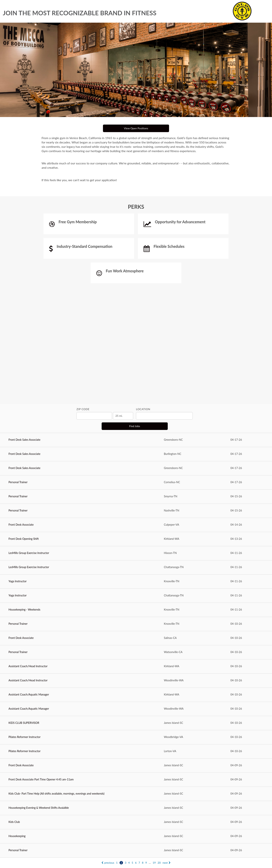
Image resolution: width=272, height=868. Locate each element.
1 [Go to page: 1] (117, 863)
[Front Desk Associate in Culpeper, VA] (136, 525)
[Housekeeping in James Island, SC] (136, 836)
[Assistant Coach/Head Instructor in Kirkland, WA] (136, 667)
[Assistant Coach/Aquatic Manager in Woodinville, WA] (136, 709)
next (167, 863)
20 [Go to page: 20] (159, 863)
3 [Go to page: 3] (126, 863)
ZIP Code (83, 409)
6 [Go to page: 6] (136, 863)
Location (143, 409)
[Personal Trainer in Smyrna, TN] (136, 497)
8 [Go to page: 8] (143, 863)
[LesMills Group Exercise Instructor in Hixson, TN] (136, 553)
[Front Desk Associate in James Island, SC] (136, 766)
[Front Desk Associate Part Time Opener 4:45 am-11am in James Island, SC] (136, 780)
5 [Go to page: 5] (132, 863)
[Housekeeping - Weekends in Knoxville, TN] (136, 610)
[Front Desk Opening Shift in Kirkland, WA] (136, 539)
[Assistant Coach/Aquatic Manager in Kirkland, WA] (136, 695)
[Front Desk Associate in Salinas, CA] (136, 638)
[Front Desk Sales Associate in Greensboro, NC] (136, 440)
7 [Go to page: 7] (139, 863)
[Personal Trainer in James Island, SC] (136, 851)
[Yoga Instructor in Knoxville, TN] (136, 582)
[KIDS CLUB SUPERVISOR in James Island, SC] (136, 723)
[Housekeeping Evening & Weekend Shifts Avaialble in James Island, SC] (136, 808)
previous (108, 863)
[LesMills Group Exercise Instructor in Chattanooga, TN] (136, 567)
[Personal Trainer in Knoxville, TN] (136, 624)
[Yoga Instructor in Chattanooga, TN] (136, 596)
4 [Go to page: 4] (129, 863)
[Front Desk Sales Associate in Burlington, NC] (136, 454)
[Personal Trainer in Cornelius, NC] (136, 483)
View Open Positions (136, 128)
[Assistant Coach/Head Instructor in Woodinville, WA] (136, 681)
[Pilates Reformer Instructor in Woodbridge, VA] (136, 737)
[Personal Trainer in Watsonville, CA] (136, 652)
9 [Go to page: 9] (146, 863)
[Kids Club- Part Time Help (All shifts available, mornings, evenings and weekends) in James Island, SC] (136, 794)
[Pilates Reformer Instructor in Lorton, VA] (136, 751)
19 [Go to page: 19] (154, 863)
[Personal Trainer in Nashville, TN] (136, 511)
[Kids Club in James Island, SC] (136, 822)
